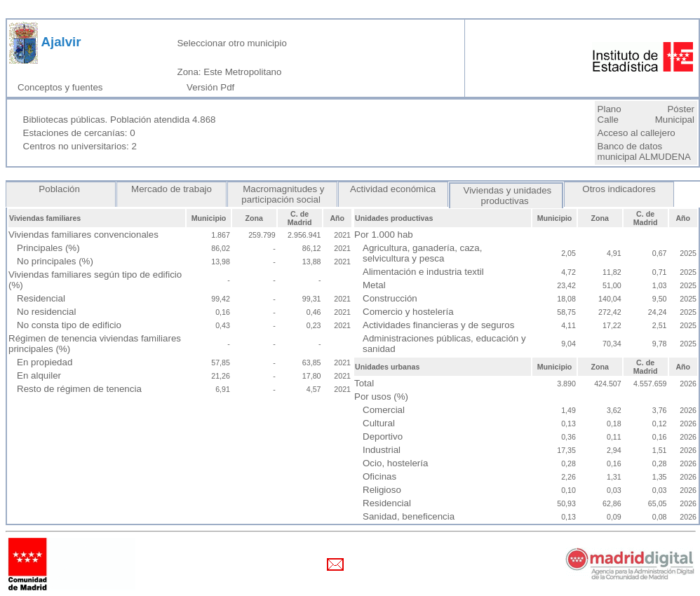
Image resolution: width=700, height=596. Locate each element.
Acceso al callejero (637, 133)
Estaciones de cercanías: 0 (79, 133)
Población (61, 189)
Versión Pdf (213, 87)
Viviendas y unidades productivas (506, 196)
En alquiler (39, 375)
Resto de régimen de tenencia (79, 389)
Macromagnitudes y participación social (282, 194)
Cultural (379, 423)
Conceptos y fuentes (63, 87)
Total (364, 383)
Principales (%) (48, 248)
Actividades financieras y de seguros (438, 325)
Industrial (382, 450)
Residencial (41, 298)
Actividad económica (393, 189)
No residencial (46, 312)
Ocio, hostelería (395, 463)
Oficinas (379, 476)
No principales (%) (55, 261)
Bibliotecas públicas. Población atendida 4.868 (120, 120)
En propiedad (45, 362)
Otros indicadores (619, 189)
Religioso (382, 490)
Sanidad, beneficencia (409, 516)
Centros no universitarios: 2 (80, 146)
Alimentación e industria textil (423, 272)
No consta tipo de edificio (69, 325)
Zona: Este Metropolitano (229, 72)
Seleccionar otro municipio (231, 43)
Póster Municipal (675, 114)
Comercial (384, 410)
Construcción (390, 298)
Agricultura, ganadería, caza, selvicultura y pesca (422, 253)
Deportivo (383, 436)
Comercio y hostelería (408, 312)
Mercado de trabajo (171, 189)
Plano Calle (610, 114)
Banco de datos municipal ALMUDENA (644, 151)
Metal (374, 285)
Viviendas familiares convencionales (83, 235)
